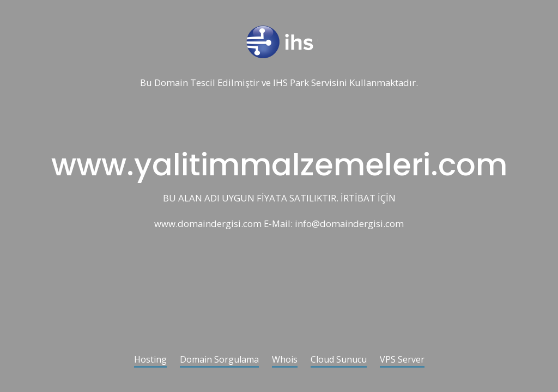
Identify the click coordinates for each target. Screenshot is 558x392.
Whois (285, 360)
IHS (280, 83)
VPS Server (402, 360)
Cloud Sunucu (339, 360)
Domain (171, 83)
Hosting (150, 360)
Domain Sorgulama (219, 360)
